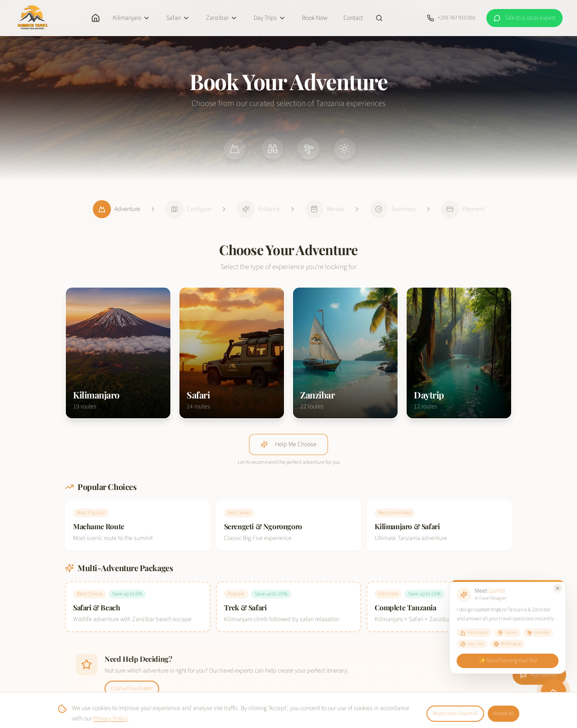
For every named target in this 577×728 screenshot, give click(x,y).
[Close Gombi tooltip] (559, 587)
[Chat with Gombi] (554, 692)
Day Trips (270, 18)
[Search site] (379, 18)
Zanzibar (222, 18)
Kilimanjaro (131, 18)
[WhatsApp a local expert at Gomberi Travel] (524, 18)
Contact (353, 18)
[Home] (96, 18)
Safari (178, 18)
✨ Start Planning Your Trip (508, 660)
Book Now (315, 18)
